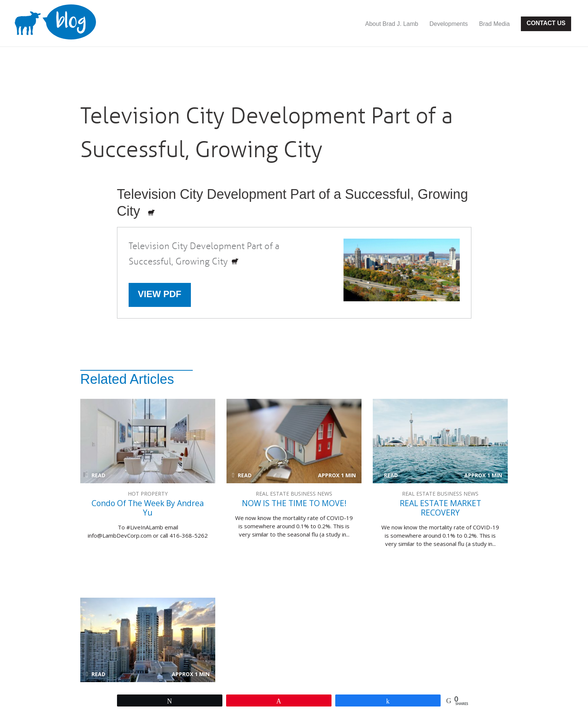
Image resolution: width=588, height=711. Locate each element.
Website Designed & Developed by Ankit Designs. (342, 675)
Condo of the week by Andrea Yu (148, 441)
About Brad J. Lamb (392, 24)
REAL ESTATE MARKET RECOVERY (440, 441)
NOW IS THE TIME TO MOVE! (294, 441)
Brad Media (494, 24)
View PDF (160, 294)
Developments (448, 24)
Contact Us (546, 23)
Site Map (255, 687)
